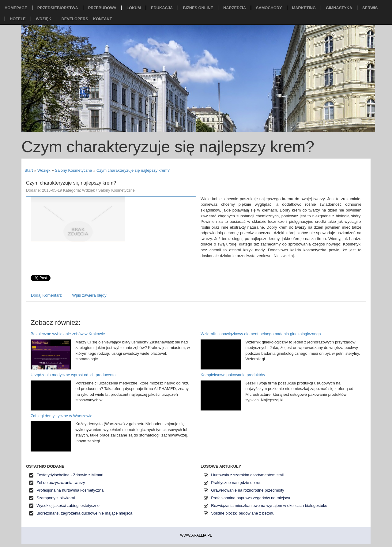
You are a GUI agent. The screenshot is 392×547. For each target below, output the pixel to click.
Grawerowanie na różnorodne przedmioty (247, 490)
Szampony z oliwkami (56, 498)
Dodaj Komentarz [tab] (46, 295)
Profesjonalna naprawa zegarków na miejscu (251, 498)
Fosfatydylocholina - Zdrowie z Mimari (70, 475)
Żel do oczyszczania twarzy (61, 483)
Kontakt (103, 19)
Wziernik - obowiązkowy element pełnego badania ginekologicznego (261, 334)
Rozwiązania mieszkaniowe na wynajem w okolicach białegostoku (269, 506)
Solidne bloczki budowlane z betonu (243, 513)
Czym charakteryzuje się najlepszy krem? (133, 170)
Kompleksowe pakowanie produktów (233, 375)
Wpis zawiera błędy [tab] (89, 295)
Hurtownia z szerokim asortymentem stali (247, 475)
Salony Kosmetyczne (73, 170)
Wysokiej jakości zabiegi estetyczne (68, 506)
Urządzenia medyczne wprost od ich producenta (73, 375)
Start (29, 170)
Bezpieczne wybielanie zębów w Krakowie (68, 334)
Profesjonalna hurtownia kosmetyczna (70, 490)
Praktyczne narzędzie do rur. (236, 483)
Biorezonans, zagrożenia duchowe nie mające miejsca (84, 513)
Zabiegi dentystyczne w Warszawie (62, 416)
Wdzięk (44, 170)
